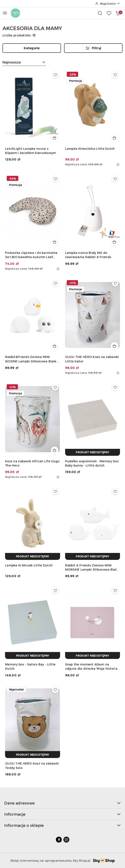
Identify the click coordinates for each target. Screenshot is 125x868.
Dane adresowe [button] (62, 803)
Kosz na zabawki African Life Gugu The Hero (32, 463)
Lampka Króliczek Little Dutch (29, 565)
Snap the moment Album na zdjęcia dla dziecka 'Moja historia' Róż (92, 667)
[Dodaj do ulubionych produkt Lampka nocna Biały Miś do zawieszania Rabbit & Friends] (115, 179)
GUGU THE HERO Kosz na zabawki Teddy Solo (32, 765)
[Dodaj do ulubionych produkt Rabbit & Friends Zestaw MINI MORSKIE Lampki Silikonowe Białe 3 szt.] (115, 492)
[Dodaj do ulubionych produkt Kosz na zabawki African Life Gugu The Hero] (55, 387)
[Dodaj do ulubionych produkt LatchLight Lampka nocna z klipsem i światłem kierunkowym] (55, 75)
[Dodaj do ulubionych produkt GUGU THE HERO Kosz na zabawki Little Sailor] (115, 283)
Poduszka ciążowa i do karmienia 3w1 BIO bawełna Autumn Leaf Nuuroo (31, 255)
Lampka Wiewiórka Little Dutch (90, 149)
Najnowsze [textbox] (12, 62)
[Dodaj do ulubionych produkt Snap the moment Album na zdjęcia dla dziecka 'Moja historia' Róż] (115, 591)
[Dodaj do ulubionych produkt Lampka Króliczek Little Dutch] (55, 492)
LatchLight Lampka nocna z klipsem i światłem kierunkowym (30, 151)
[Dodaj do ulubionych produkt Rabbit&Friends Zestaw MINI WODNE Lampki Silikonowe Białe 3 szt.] (55, 283)
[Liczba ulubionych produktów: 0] (109, 13)
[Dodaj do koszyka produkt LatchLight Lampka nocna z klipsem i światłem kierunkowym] (55, 138)
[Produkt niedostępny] (93, 452)
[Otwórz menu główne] (5, 13)
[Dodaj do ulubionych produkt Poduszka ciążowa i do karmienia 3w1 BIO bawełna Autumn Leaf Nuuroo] (55, 179)
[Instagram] (66, 840)
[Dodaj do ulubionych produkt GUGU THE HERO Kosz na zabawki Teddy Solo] (55, 690)
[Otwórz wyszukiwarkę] (100, 13)
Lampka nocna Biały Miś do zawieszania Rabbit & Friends (88, 255)
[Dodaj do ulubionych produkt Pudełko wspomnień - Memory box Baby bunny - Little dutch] (115, 387)
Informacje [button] (62, 814)
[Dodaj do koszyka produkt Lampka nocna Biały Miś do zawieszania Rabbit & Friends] (114, 242)
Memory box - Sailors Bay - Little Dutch (30, 666)
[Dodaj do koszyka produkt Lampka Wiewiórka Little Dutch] (114, 138)
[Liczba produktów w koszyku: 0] (118, 13)
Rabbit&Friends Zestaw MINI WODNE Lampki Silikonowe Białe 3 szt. (32, 359)
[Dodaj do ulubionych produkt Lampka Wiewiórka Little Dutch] (115, 75)
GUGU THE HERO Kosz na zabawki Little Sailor (92, 359)
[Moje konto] (108, 4)
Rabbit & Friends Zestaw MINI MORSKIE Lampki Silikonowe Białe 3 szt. (92, 568)
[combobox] (24, 62)
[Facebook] (59, 840)
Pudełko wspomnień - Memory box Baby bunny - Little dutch (92, 463)
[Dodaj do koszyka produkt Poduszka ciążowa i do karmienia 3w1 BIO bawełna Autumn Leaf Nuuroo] (55, 242)
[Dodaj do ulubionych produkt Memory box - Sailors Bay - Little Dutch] (55, 591)
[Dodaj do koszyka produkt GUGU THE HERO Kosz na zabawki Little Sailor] (114, 346)
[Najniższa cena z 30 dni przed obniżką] (118, 164)
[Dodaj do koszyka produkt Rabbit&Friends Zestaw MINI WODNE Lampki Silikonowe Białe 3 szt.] (55, 346)
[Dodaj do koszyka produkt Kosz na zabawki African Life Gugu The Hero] (55, 450)
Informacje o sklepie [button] (62, 825)
